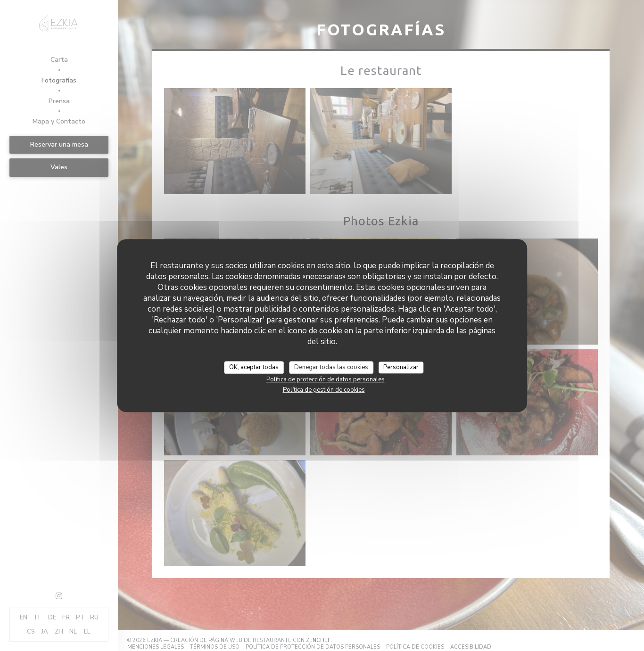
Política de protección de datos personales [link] (326, 379)
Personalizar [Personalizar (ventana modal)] (401, 367)
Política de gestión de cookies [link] (324, 390)
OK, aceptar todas (254, 367)
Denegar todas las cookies (331, 367)
